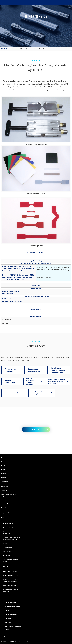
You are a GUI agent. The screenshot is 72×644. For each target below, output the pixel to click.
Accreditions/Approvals (12, 606)
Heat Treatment (7, 555)
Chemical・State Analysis (10, 528)
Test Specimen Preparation (10, 571)
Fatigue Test (5, 486)
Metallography (5, 500)
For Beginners (6, 466)
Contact (4, 478)
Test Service (5, 482)
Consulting (8, 618)
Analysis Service (8, 523)
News (3, 470)
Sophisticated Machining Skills (11, 575)
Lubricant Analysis (8, 544)
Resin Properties (6, 508)
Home (3, 458)
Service (8, 49)
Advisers (8, 622)
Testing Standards (11, 602)
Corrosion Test (5, 504)
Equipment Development (9, 585)
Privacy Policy (5, 636)
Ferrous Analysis (7, 547)
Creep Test (4, 490)
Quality (7, 610)
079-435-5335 (53, 441)
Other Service (15, 49)
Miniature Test (5, 518)
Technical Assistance (12, 614)
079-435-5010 (25, 441)
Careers (4, 474)
